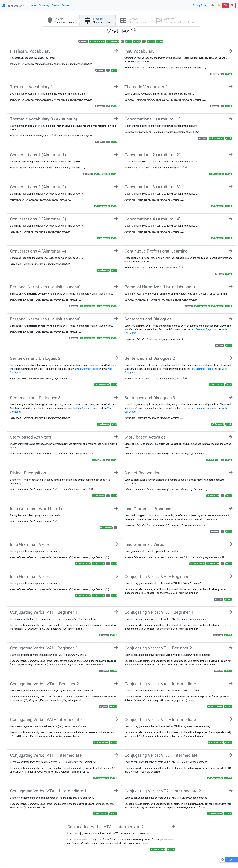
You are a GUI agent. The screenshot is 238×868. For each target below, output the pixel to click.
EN (225, 5)
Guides (65, 5)
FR (232, 5)
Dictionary (44, 5)
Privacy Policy (200, 5)
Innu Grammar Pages (202, 329)
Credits (55, 5)
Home (33, 5)
